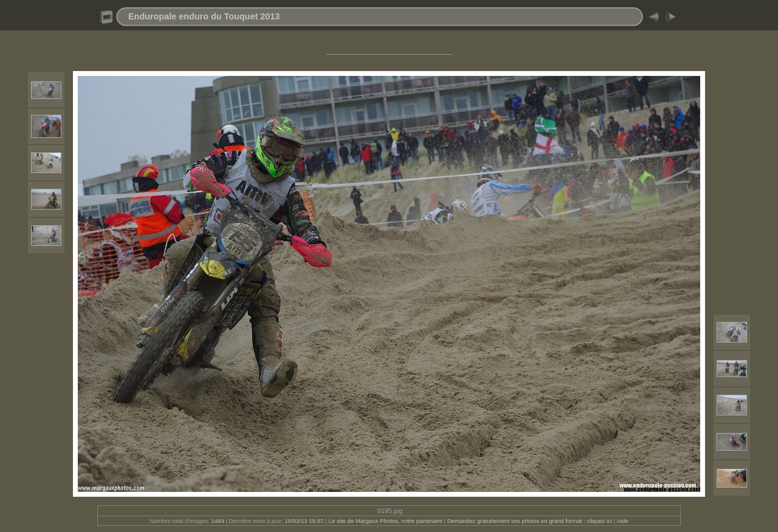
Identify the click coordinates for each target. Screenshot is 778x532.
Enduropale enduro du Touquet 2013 (204, 16)
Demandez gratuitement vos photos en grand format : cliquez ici (531, 521)
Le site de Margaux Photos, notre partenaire (387, 521)
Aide (622, 521)
